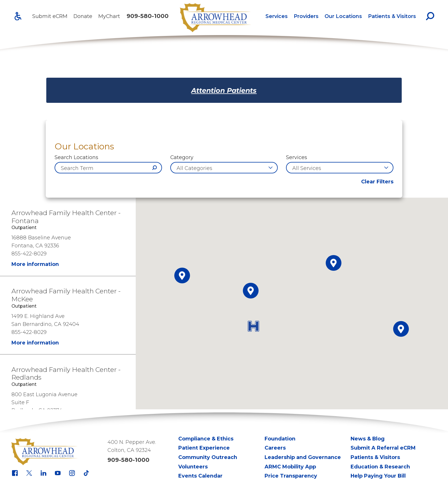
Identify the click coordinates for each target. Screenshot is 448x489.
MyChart (109, 16)
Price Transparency (291, 476)
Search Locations (76, 157)
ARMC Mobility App (290, 467)
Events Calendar (200, 476)
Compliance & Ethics (206, 439)
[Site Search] (430, 16)
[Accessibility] (18, 16)
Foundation (280, 439)
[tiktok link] (86, 473)
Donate (83, 16)
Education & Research (380, 467)
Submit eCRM (50, 16)
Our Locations (343, 16)
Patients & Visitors (392, 16)
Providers (306, 16)
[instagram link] (72, 473)
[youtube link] (58, 473)
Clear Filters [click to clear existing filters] (377, 182)
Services (277, 16)
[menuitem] (276, 16)
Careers (275, 448)
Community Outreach (208, 457)
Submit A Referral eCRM (383, 448)
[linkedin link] (43, 473)
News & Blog (368, 439)
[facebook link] (15, 473)
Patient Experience (204, 448)
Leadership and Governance (303, 457)
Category (182, 157)
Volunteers (193, 467)
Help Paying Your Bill (378, 476)
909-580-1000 (148, 16)
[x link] (29, 473)
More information (35, 264)
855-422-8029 (29, 253)
